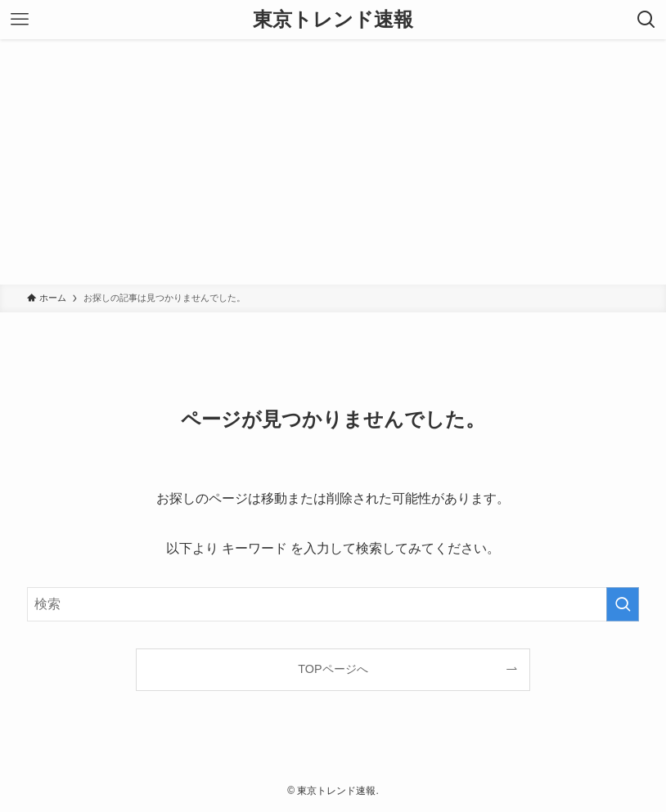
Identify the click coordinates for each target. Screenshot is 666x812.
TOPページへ (333, 669)
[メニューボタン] (20, 20)
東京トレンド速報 (333, 20)
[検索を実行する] (623, 604)
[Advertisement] (333, 162)
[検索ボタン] (646, 20)
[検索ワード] (333, 604)
